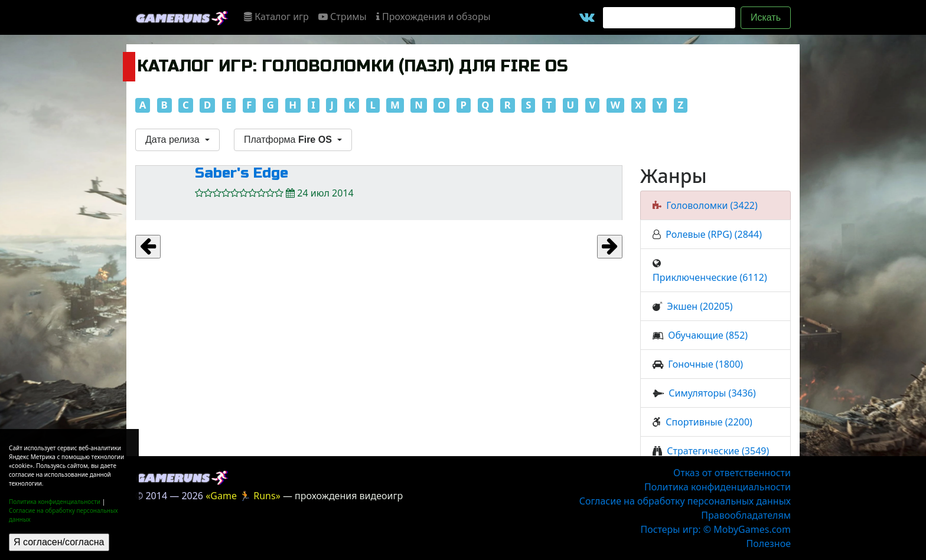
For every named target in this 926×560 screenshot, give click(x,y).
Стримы (343, 17)
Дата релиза (174, 140)
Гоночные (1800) (705, 364)
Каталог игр (276, 17)
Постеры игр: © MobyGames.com (715, 529)
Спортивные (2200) (709, 422)
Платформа (289, 140)
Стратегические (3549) (718, 451)
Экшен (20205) (700, 306)
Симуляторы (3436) (712, 393)
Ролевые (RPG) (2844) (714, 234)
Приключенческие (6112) (710, 277)
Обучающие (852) (708, 335)
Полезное (769, 543)
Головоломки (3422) (712, 205)
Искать (766, 17)
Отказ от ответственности (732, 473)
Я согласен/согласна (59, 542)
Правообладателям (746, 515)
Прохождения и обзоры (433, 17)
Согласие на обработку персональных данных (685, 501)
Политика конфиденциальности (55, 502)
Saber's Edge (242, 173)
